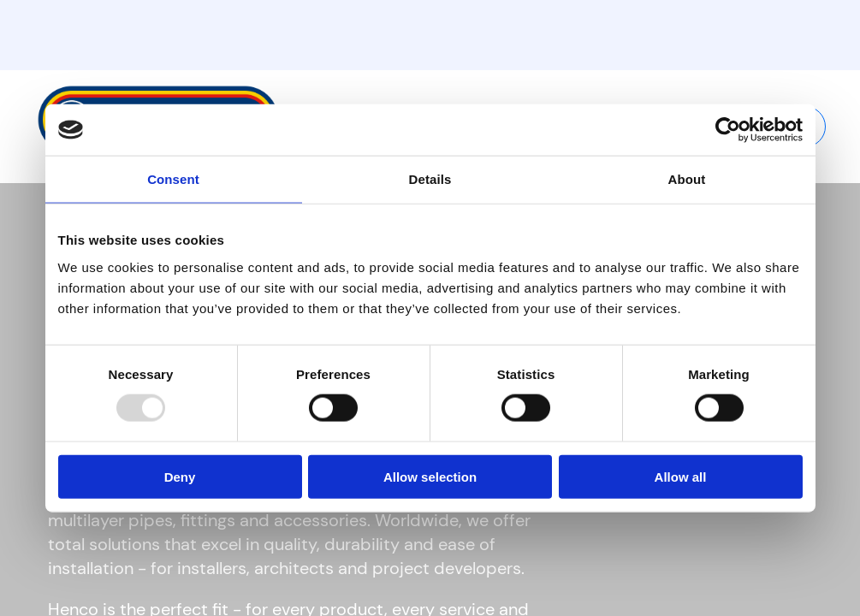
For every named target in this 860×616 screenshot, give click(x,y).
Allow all (681, 476)
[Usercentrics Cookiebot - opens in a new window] (728, 130)
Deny (180, 476)
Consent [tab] (173, 179)
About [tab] (687, 179)
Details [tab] (430, 179)
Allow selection (430, 476)
